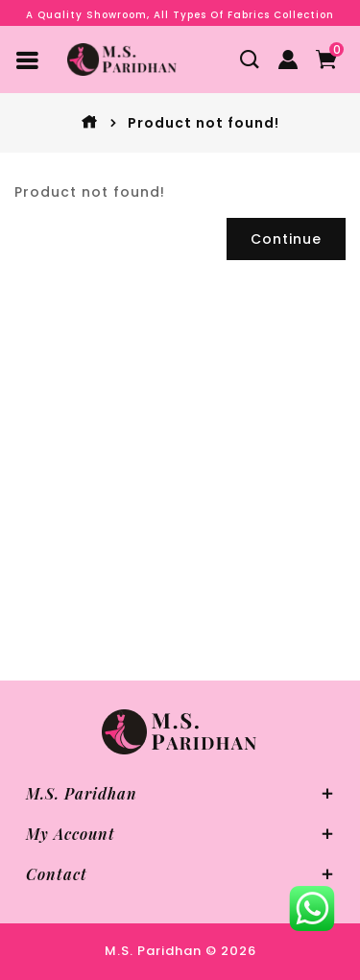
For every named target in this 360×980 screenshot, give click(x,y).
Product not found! (204, 123)
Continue (286, 239)
